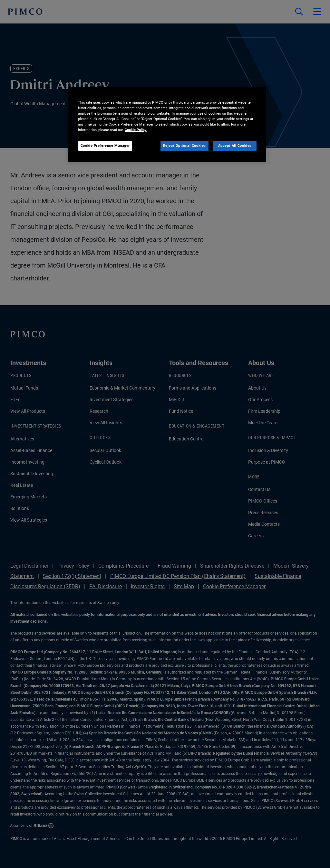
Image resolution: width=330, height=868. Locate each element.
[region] (167, 124)
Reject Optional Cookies (184, 146)
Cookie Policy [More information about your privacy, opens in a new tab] (136, 130)
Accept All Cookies (235, 146)
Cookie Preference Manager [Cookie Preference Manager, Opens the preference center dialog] (105, 146)
